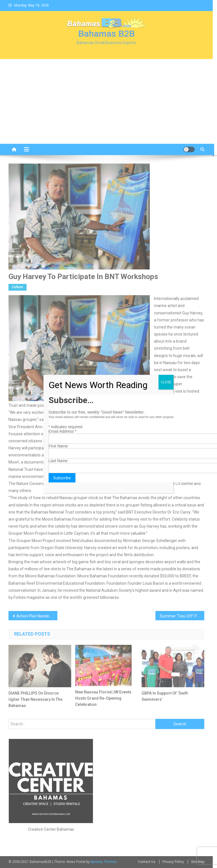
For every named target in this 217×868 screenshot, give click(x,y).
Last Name (58, 461)
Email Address (63, 431)
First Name (58, 446)
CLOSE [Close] (166, 382)
